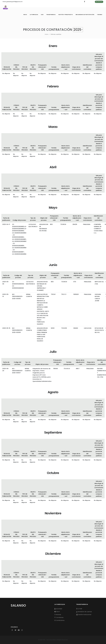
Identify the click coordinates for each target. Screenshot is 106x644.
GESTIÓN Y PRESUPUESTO (65, 15)
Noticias (58, 615)
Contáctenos (59, 620)
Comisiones (59, 617)
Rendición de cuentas (84, 612)
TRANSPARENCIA (51, 15)
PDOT (57, 612)
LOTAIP (79, 609)
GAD (42, 15)
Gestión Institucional (84, 615)
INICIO (25, 15)
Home (47, 34)
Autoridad (58, 609)
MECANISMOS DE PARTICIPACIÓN (85, 15)
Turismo (100, 15)
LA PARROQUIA (33, 15)
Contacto (99, 2)
